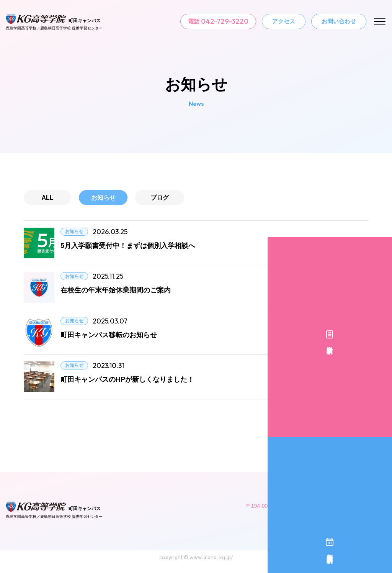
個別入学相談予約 (382, 313)
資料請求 (382, 248)
